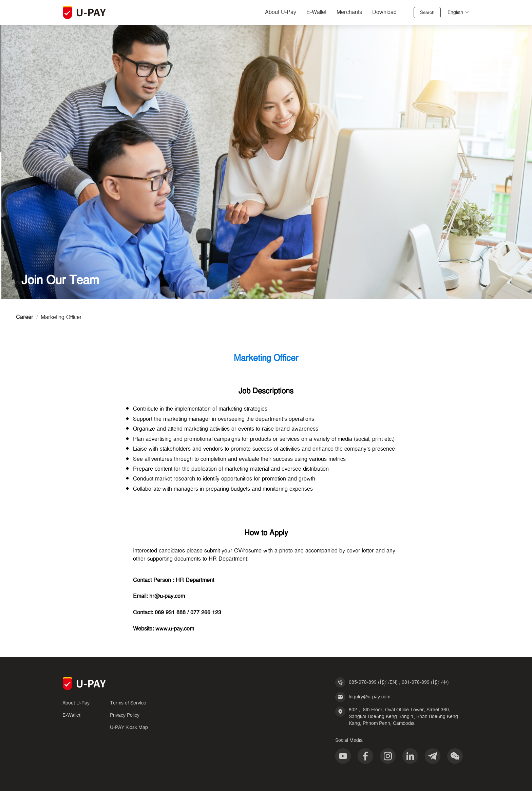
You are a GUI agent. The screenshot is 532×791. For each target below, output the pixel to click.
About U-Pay (281, 13)
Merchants (349, 13)
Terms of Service (128, 703)
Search (427, 13)
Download (384, 13)
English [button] (459, 13)
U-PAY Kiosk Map (129, 728)
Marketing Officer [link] (61, 318)
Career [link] (25, 318)
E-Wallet (316, 13)
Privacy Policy (125, 715)
